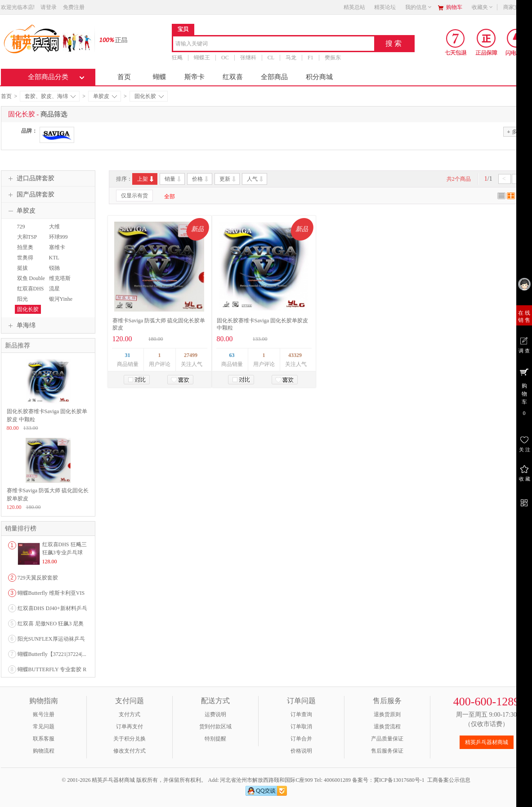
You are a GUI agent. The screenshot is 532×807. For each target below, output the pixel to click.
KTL (54, 258)
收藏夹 (483, 7)
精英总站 (354, 7)
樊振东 (332, 58)
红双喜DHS (31, 289)
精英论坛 (385, 7)
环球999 (58, 237)
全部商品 (274, 77)
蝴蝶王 (202, 58)
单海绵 (21, 325)
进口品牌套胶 (30, 178)
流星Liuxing (55, 293)
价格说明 (301, 751)
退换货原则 (387, 714)
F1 (311, 58)
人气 (256, 179)
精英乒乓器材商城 (487, 742)
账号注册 (44, 714)
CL (270, 58)
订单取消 (301, 727)
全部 (170, 196)
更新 (228, 179)
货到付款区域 (215, 727)
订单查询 (301, 714)
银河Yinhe (61, 299)
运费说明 (215, 714)
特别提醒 (215, 739)
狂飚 (177, 58)
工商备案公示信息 (449, 780)
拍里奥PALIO (24, 251)
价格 (201, 179)
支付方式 (130, 714)
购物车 (454, 7)
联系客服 (44, 739)
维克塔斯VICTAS (59, 282)
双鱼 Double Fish (30, 282)
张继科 (248, 58)
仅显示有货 (134, 196)
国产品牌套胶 (30, 195)
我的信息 (419, 7)
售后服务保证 (387, 751)
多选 (514, 132)
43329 (295, 355)
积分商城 (319, 77)
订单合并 (301, 739)
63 (232, 355)
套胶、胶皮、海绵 (50, 96)
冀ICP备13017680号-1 (399, 780)
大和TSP (27, 237)
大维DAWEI (56, 231)
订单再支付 (130, 727)
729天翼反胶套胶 (38, 578)
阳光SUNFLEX (27, 303)
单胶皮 (105, 96)
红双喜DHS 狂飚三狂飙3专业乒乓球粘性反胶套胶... (65, 553)
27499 (191, 355)
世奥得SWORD (25, 262)
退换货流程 (387, 727)
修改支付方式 (130, 751)
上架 (146, 179)
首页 (124, 77)
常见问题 (44, 727)
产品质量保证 (387, 739)
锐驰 (54, 268)
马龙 (291, 58)
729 (21, 227)
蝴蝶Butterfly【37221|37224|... (52, 654)
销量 (173, 179)
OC (225, 58)
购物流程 (44, 751)
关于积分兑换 (130, 739)
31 (128, 355)
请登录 (49, 7)
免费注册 (74, 7)
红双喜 (233, 77)
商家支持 (517, 7)
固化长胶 (149, 96)
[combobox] (274, 44)
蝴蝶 (160, 77)
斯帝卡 (194, 77)
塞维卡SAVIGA (57, 251)
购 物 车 (524, 392)
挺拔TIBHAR (25, 272)
